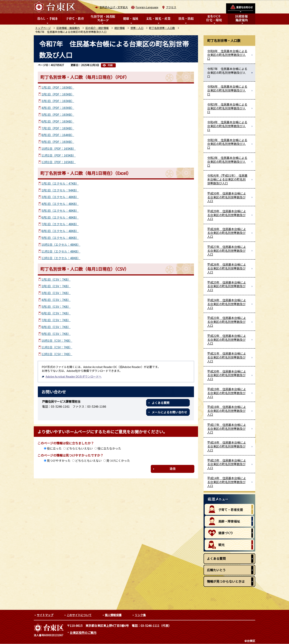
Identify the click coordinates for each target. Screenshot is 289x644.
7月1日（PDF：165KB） (58, 128)
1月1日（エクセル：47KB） (60, 183)
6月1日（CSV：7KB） (56, 313)
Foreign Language (147, 7)
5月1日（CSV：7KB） (56, 306)
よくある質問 (161, 403)
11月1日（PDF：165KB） (59, 155)
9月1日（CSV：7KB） (56, 334)
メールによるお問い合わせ (169, 412)
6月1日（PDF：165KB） (58, 121)
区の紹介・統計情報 (97, 28)
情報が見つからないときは (226, 581)
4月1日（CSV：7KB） (56, 300)
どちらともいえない (80, 448)
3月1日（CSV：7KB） (56, 293)
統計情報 (120, 28)
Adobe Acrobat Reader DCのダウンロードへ (72, 376)
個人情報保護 (113, 615)
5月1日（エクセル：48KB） (60, 210)
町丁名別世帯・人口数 (162, 28)
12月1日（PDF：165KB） (59, 162)
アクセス (171, 7)
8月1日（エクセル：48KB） (60, 231)
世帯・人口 (137, 28)
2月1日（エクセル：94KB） (60, 190)
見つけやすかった (59, 460)
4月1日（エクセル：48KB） (60, 204)
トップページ (43, 28)
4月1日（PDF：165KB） (58, 108)
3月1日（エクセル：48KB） (60, 197)
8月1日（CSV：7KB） (56, 327)
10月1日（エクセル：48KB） (61, 244)
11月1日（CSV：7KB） (57, 347)
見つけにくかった (118, 460)
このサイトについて (79, 615)
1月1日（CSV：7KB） (56, 279)
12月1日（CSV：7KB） (57, 354)
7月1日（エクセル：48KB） (60, 224)
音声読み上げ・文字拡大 (114, 7)
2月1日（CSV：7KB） (56, 286)
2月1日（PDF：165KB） (58, 94)
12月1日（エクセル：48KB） (61, 258)
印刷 (110, 65)
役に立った (54, 448)
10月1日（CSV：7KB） (57, 340)
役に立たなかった (109, 448)
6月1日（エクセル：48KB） (60, 217)
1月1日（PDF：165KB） (58, 87)
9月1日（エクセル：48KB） (60, 238)
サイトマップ (45, 615)
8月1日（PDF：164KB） (58, 135)
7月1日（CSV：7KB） (56, 320)
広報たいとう (216, 570)
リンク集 (140, 615)
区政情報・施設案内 (68, 28)
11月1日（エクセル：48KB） (61, 251)
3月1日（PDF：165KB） (58, 101)
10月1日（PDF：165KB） (59, 148)
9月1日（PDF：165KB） (58, 142)
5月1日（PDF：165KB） (58, 114)
